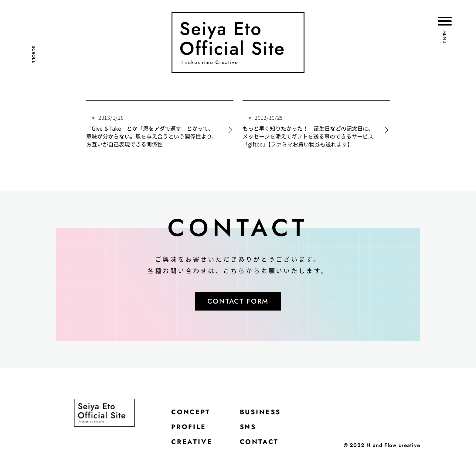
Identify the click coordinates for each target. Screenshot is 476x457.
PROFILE (189, 428)
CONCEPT (191, 413)
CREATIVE (192, 443)
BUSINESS (261, 413)
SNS (248, 428)
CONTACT (259, 443)
